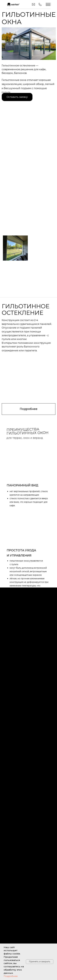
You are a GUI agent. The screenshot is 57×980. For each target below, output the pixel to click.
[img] (13, 5)
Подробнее (11, 976)
